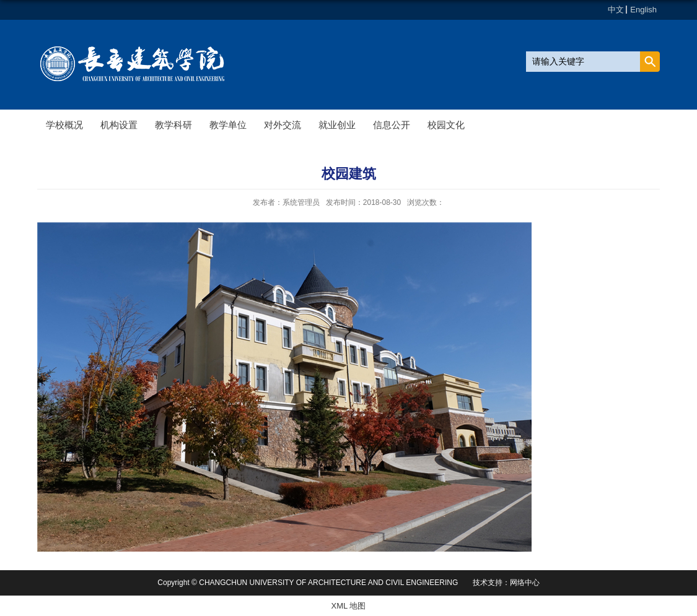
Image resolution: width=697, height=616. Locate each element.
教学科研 (173, 125)
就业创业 (337, 125)
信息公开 (392, 125)
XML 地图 (349, 606)
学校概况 (64, 125)
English (643, 10)
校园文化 (446, 125)
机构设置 (119, 125)
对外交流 (283, 125)
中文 (616, 10)
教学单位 (228, 125)
